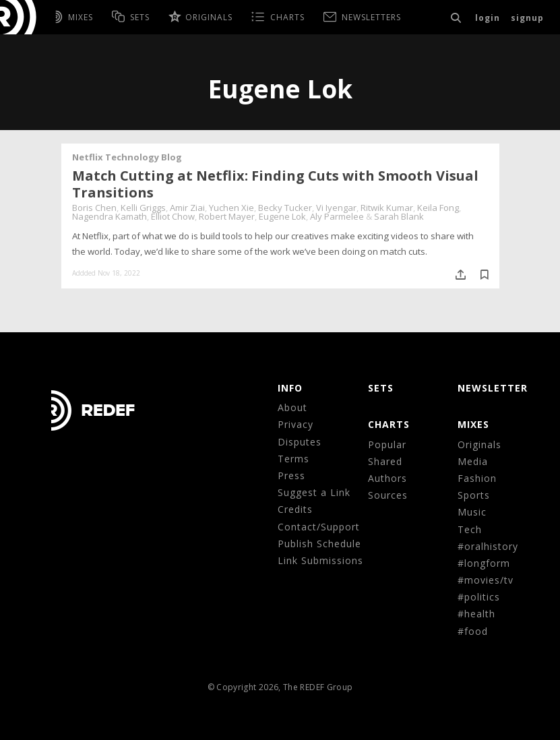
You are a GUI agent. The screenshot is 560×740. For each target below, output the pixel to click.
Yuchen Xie (231, 208)
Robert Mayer (227, 216)
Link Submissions (320, 560)
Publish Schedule (319, 544)
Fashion (477, 478)
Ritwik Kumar (387, 208)
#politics (479, 597)
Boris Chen (94, 208)
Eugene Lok (282, 216)
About (292, 407)
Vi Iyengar (336, 208)
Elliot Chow (173, 216)
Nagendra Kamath (110, 216)
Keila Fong (438, 208)
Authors (387, 478)
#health (476, 614)
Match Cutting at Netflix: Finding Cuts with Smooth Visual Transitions (275, 184)
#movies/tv (486, 580)
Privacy (295, 424)
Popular (387, 444)
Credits (295, 509)
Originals (479, 444)
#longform (484, 563)
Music (472, 512)
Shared (385, 461)
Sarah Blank (399, 216)
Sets (381, 388)
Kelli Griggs (143, 208)
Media (473, 461)
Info (290, 388)
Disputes (300, 442)
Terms (293, 459)
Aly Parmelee (337, 216)
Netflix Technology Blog (127, 157)
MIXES (473, 424)
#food (473, 631)
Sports (474, 495)
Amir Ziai (187, 208)
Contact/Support (319, 527)
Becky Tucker (285, 208)
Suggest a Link (314, 492)
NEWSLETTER (493, 388)
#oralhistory (488, 546)
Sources (388, 495)
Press (291, 475)
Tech (470, 529)
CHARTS (389, 424)
